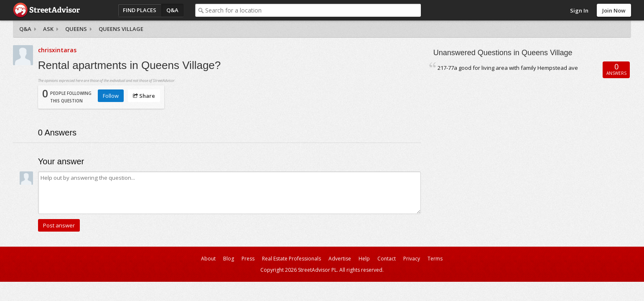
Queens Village (121, 29)
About (208, 259)
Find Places (140, 10)
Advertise (340, 259)
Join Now (614, 10)
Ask (48, 29)
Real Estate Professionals (291, 259)
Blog (229, 259)
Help (364, 259)
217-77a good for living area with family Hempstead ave (508, 68)
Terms (435, 259)
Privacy (412, 259)
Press (248, 259)
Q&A (172, 10)
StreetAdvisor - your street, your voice (46, 10)
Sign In (579, 10)
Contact (387, 259)
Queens (76, 29)
